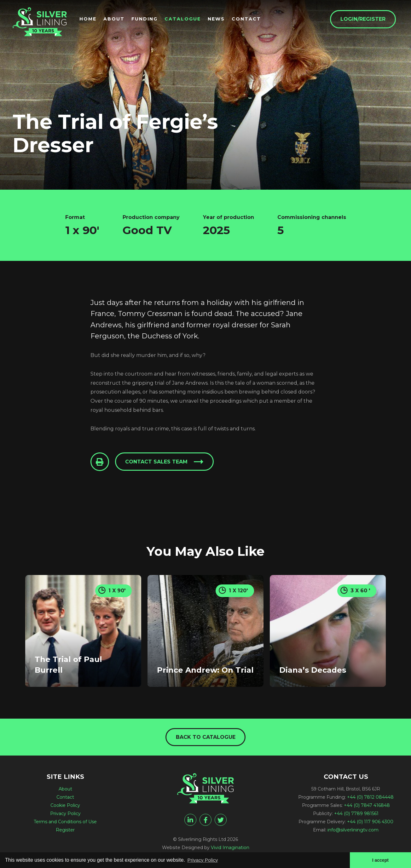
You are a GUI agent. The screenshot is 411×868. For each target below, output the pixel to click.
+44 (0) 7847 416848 (367, 806)
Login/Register (365, 19)
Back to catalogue (206, 737)
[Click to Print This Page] (100, 462)
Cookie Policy (65, 806)
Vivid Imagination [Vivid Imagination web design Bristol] (230, 848)
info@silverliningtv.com (353, 831)
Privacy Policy (65, 814)
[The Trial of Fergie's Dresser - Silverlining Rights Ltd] (41, 23)
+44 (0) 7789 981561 (356, 814)
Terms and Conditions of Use (65, 822)
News (219, 19)
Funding (147, 19)
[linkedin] (190, 820)
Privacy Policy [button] (203, 860)
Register (65, 831)
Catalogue (185, 19)
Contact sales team (157, 462)
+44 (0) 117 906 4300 (370, 822)
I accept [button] (380, 860)
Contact (249, 19)
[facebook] (205, 820)
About (116, 19)
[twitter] (221, 820)
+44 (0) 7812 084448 (370, 798)
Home (90, 19)
